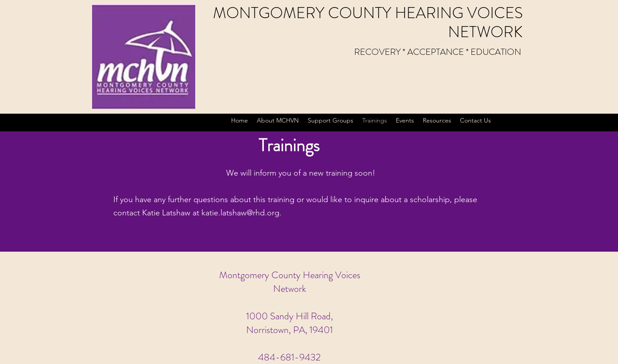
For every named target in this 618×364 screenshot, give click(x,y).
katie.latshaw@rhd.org (240, 213)
